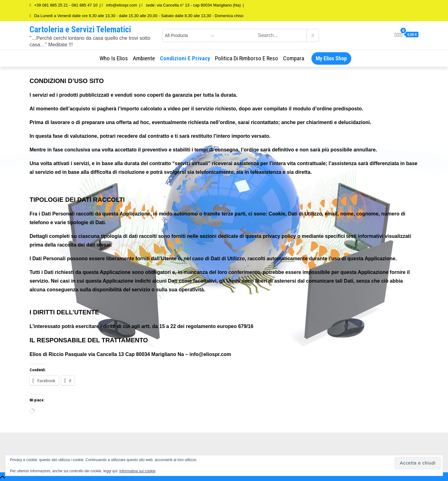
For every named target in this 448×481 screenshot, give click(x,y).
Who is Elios (114, 58)
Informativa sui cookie (138, 471)
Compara (294, 58)
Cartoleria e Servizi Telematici (80, 30)
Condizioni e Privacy (185, 58)
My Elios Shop (331, 58)
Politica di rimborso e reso (247, 58)
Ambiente (144, 58)
